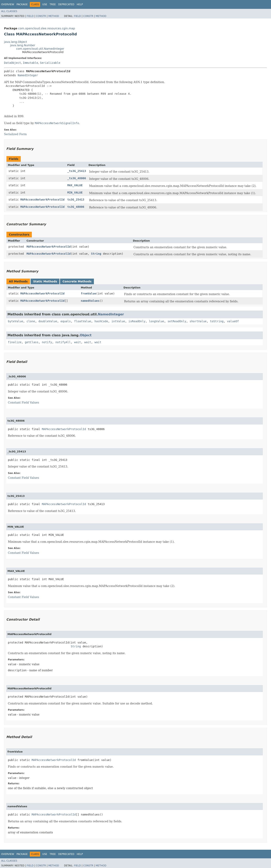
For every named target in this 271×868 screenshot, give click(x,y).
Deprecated (66, 4)
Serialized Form (15, 134)
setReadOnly (177, 321)
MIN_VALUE (75, 193)
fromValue (88, 293)
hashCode (101, 321)
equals (66, 321)
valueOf (233, 321)
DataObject (12, 63)
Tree (53, 4)
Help (80, 4)
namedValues (90, 301)
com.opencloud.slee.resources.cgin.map (47, 28)
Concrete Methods (77, 281)
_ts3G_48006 (77, 178)
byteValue (16, 321)
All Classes (9, 11)
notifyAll (63, 342)
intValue (118, 321)
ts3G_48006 (76, 207)
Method (54, 16)
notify (47, 342)
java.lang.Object (16, 42)
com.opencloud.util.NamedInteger (40, 49)
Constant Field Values (23, 403)
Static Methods (45, 281)
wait (78, 342)
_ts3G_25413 (77, 171)
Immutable (30, 63)
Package (22, 4)
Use (45, 4)
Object (86, 335)
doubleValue (48, 321)
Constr (41, 16)
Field (30, 16)
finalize (15, 342)
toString (217, 321)
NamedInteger (28, 75)
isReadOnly (137, 321)
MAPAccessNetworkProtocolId (42, 200)
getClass (32, 342)
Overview (8, 4)
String (96, 254)
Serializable (50, 63)
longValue (157, 321)
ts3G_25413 (76, 200)
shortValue (198, 321)
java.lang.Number (23, 45)
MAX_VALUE (75, 185)
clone (31, 321)
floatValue (83, 321)
